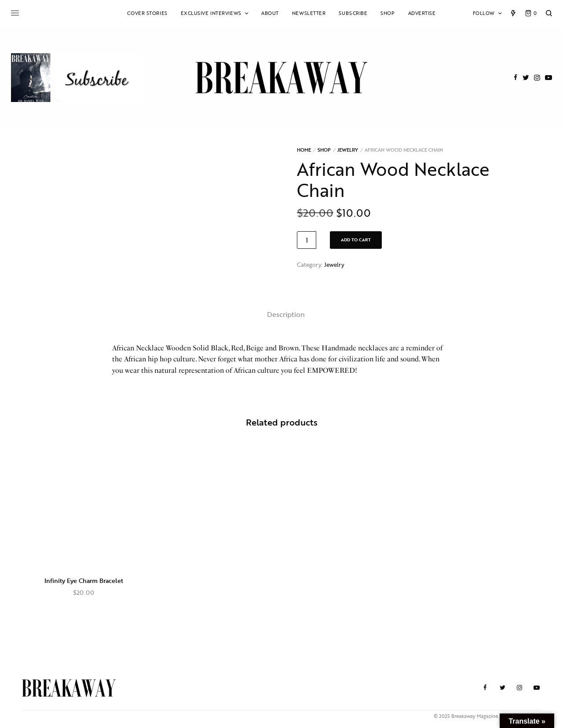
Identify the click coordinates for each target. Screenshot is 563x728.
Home (304, 150)
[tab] (286, 315)
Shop (324, 150)
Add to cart (356, 240)
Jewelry (348, 150)
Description (286, 314)
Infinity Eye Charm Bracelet (84, 581)
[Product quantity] (307, 240)
